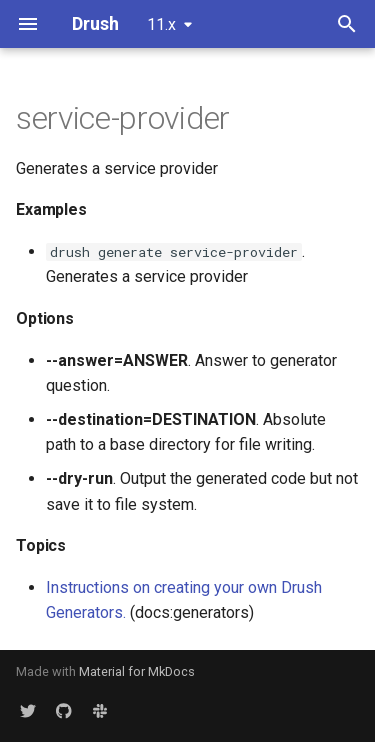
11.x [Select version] (161, 24)
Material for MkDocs (137, 671)
